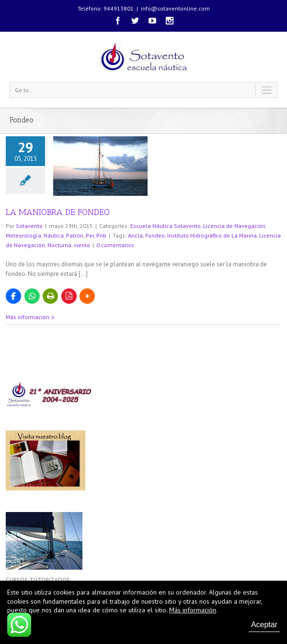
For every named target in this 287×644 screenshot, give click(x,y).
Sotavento (29, 226)
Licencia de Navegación (234, 226)
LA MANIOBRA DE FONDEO (58, 212)
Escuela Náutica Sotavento (166, 226)
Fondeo (155, 235)
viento (82, 245)
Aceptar (264, 625)
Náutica (54, 235)
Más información (28, 317)
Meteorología (23, 235)
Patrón (75, 235)
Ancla (135, 235)
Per (90, 235)
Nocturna (59, 245)
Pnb (101, 235)
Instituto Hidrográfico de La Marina (212, 235)
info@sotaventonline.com (175, 8)
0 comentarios (115, 245)
